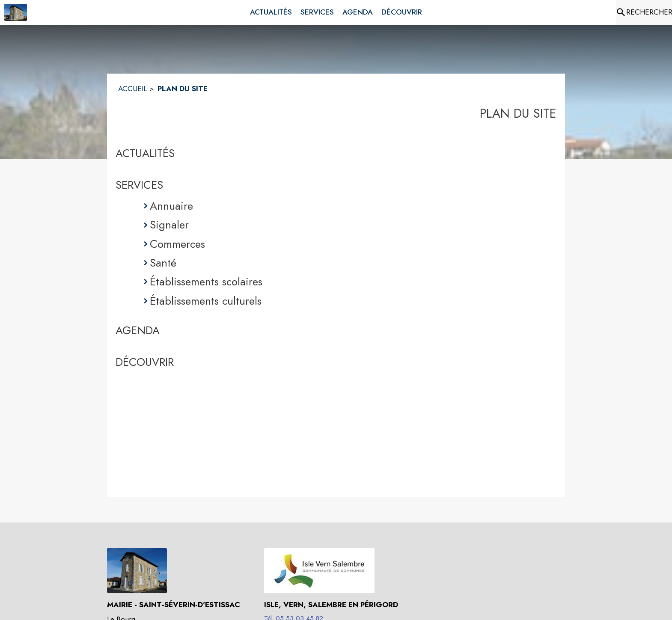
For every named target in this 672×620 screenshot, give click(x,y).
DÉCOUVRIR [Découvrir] (145, 362)
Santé (163, 263)
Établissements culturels (206, 301)
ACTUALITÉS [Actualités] (145, 153)
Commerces (177, 244)
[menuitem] (271, 12)
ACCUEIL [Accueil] (132, 89)
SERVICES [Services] (139, 185)
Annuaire (171, 206)
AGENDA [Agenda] (138, 330)
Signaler (169, 225)
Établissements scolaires (206, 282)
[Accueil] (16, 12)
